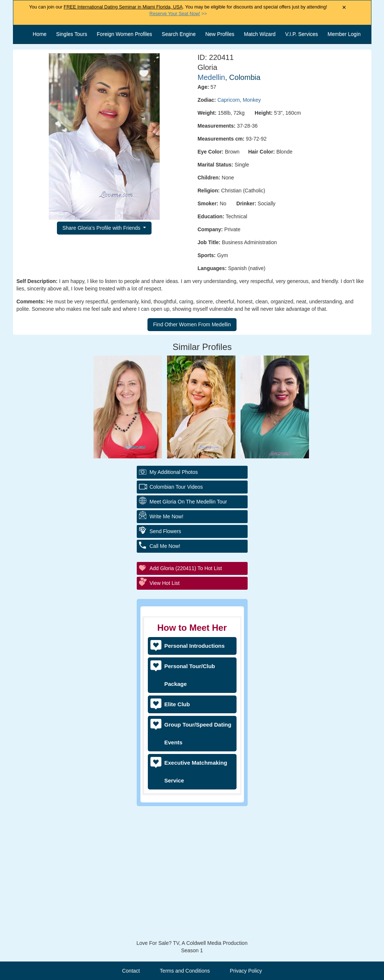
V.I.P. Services (302, 34)
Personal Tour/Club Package (190, 675)
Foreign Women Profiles (125, 34)
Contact (131, 971)
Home (40, 34)
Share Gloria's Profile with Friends (102, 228)
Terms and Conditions (185, 971)
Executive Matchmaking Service (196, 772)
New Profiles (220, 34)
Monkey (252, 100)
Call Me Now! (165, 546)
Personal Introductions (195, 646)
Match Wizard (260, 34)
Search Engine (179, 34)
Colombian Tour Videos (176, 487)
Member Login (344, 34)
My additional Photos (174, 472)
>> (178, 14)
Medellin (211, 77)
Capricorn (229, 100)
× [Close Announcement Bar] (344, 8)
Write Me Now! (167, 516)
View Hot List (165, 583)
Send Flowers (166, 531)
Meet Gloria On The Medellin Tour (188, 502)
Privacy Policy (246, 971)
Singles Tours (72, 34)
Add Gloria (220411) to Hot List (186, 568)
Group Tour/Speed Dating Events (198, 733)
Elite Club (177, 704)
